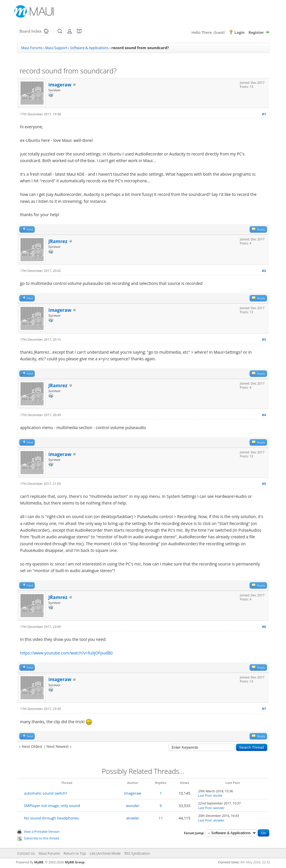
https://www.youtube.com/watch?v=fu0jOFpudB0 (67, 653)
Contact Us (26, 853)
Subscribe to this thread (42, 838)
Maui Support (56, 48)
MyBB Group (75, 862)
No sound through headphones (51, 818)
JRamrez (58, 241)
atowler (133, 818)
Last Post (205, 795)
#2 (264, 271)
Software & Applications (89, 48)
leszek (218, 795)
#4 (264, 415)
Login (240, 32)
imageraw (60, 85)
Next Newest (58, 746)
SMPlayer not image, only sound (52, 806)
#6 (264, 627)
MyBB (39, 862)
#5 (264, 484)
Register (256, 32)
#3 (264, 339)
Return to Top (75, 853)
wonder (133, 806)
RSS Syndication (137, 853)
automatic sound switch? (46, 793)
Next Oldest (32, 746)
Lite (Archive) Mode (105, 853)
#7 (264, 709)
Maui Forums (32, 48)
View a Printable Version (42, 831)
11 (161, 818)
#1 (264, 114)
